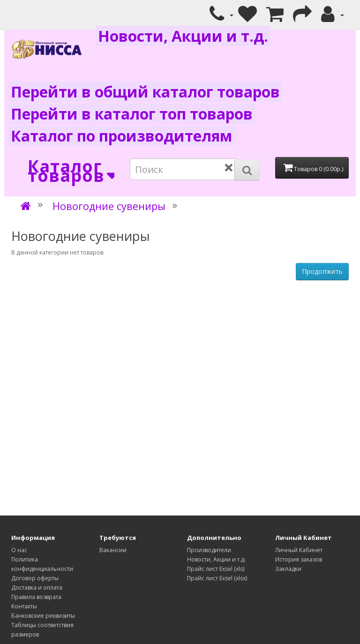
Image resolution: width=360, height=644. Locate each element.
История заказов (299, 559)
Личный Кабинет (299, 550)
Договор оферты (35, 578)
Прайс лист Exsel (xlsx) (217, 578)
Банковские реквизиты (43, 616)
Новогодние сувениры (109, 206)
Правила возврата (36, 597)
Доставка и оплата (37, 588)
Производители (209, 550)
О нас (19, 550)
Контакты (24, 606)
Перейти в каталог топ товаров (132, 114)
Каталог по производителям (122, 136)
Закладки (288, 569)
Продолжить (322, 271)
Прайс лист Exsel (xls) (216, 569)
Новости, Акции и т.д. (183, 36)
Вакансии (113, 550)
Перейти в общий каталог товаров (145, 92)
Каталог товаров (63, 171)
